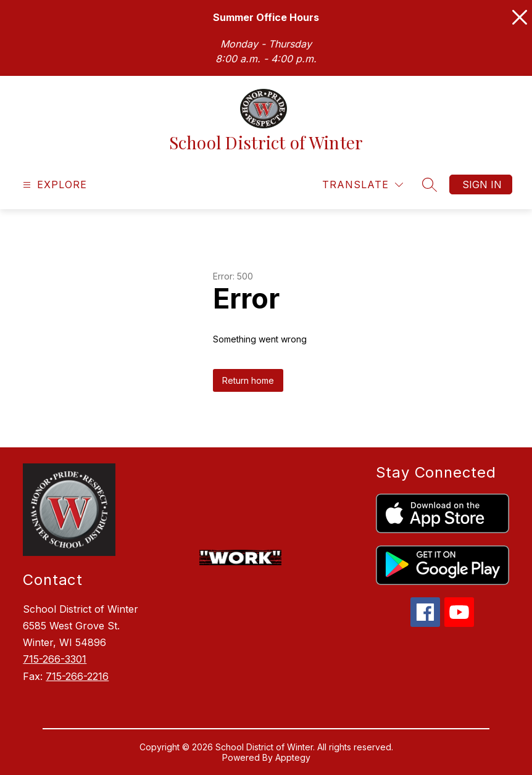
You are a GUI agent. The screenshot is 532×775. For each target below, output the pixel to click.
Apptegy (293, 757)
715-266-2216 (77, 676)
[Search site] (430, 184)
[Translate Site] (363, 185)
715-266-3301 (55, 659)
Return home (248, 380)
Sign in (482, 184)
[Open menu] (53, 185)
